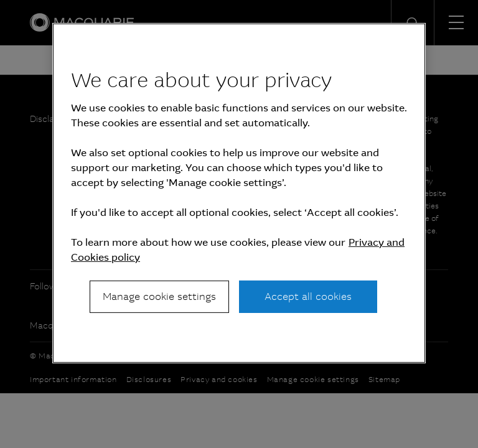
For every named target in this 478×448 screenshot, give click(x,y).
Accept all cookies (308, 296)
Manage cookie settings (159, 296)
